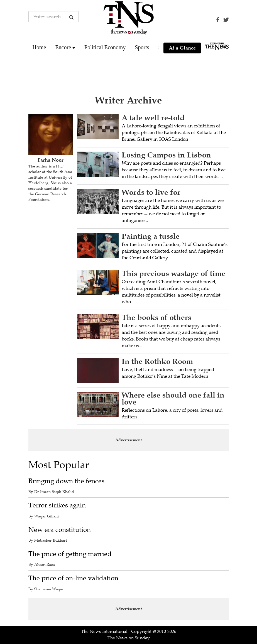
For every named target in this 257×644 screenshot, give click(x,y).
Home (39, 47)
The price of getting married (70, 554)
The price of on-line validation (73, 578)
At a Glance (182, 48)
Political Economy (105, 47)
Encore (63, 47)
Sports (142, 47)
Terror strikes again (57, 505)
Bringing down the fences (66, 481)
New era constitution (60, 530)
